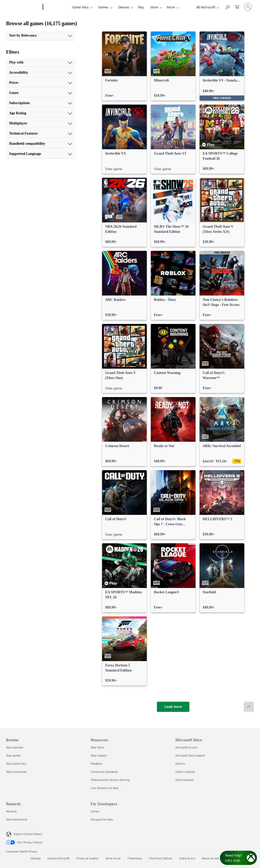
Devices (124, 7)
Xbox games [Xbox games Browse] (13, 755)
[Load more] (173, 707)
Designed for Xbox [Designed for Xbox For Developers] (102, 819)
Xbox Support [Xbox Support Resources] (99, 755)
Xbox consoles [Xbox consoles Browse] (15, 747)
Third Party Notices (161, 858)
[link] (124, 66)
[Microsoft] (23, 7)
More (171, 7)
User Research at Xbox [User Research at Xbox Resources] (105, 788)
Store (154, 7)
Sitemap (36, 858)
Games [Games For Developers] (95, 811)
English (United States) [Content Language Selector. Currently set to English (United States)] (28, 834)
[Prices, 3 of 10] (41, 83)
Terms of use (113, 858)
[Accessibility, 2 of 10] (41, 73)
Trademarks (135, 858)
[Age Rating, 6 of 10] (41, 113)
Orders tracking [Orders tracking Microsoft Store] (185, 772)
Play (141, 7)
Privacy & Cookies (87, 858)
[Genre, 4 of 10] (41, 93)
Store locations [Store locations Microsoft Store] (185, 780)
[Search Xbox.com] (227, 6)
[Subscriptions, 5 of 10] (41, 103)
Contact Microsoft (59, 858)
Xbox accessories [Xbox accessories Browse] (17, 772)
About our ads (210, 858)
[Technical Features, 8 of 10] (41, 134)
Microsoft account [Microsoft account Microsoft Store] (186, 747)
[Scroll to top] (249, 707)
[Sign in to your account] (248, 7)
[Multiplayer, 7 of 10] (41, 123)
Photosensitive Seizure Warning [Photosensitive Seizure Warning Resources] (110, 780)
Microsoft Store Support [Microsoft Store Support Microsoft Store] (190, 755)
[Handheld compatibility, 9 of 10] (41, 144)
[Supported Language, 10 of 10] (41, 154)
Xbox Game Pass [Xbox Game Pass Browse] (16, 764)
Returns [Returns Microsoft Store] (180, 764)
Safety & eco (187, 858)
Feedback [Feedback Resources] (96, 764)
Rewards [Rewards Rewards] (11, 811)
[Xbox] (57, 7)
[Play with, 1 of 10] (41, 62)
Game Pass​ (80, 7)
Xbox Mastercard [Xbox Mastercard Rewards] (17, 819)
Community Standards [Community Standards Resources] (104, 772)
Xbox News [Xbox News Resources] (97, 747)
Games (103, 7)
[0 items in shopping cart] (237, 6)
